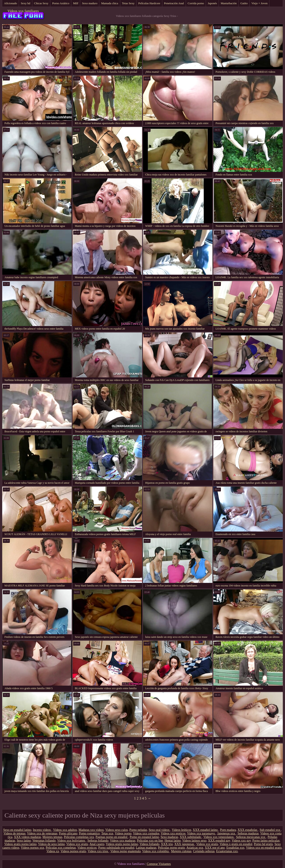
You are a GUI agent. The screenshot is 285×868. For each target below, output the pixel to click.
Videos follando (150, 844)
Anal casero (97, 844)
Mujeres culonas (181, 851)
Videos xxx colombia (156, 851)
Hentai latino (173, 841)
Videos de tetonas (15, 833)
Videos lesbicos (181, 830)
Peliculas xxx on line (150, 841)
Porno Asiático (61, 3)
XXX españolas (248, 830)
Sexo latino (24, 841)
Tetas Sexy (128, 3)
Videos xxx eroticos (173, 833)
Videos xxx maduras (123, 841)
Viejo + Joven (259, 3)
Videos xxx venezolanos (219, 837)
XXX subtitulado (191, 837)
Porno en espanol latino (144, 837)
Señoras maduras (248, 833)
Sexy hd (25, 3)
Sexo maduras (169, 837)
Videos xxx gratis (77, 844)
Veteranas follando (44, 841)
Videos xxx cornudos (146, 833)
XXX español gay (219, 841)
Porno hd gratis (263, 844)
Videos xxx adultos (65, 830)
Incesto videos (42, 830)
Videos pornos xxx (33, 848)
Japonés (212, 3)
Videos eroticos (87, 848)
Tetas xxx (107, 833)
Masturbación (229, 3)
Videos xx (53, 851)
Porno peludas (138, 830)
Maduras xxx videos (91, 830)
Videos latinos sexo (194, 841)
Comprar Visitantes (159, 864)
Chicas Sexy (41, 3)
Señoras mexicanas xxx (251, 837)
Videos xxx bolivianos (72, 841)
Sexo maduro (90, 3)
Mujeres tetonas (52, 837)
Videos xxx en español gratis (264, 848)
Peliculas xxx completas (61, 848)
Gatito (244, 3)
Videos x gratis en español (236, 844)
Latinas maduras (146, 848)
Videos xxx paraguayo (201, 833)
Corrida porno (196, 3)
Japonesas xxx (227, 833)
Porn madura (228, 830)
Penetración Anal (174, 3)
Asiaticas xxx (195, 848)
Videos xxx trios (98, 851)
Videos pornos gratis (73, 851)
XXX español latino (206, 830)
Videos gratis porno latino (20, 844)
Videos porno (123, 833)
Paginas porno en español (112, 837)
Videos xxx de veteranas (42, 833)
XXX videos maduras (27, 837)
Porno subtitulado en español (116, 848)
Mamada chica (110, 3)
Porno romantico (89, 833)
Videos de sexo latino (51, 844)
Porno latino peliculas (266, 841)
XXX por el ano (215, 848)
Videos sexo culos (117, 830)
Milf (76, 3)
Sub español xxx (270, 830)
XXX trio (167, 844)
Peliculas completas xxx (79, 837)
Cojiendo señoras (204, 851)
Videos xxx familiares (23, 11)
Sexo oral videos (160, 830)
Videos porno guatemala (126, 851)
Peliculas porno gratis (171, 848)
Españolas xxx (235, 848)
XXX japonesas (185, 844)
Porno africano (68, 833)
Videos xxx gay (241, 841)
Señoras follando (98, 841)
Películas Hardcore (149, 3)
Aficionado (10, 3)
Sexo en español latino (17, 830)
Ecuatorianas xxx (227, 851)
